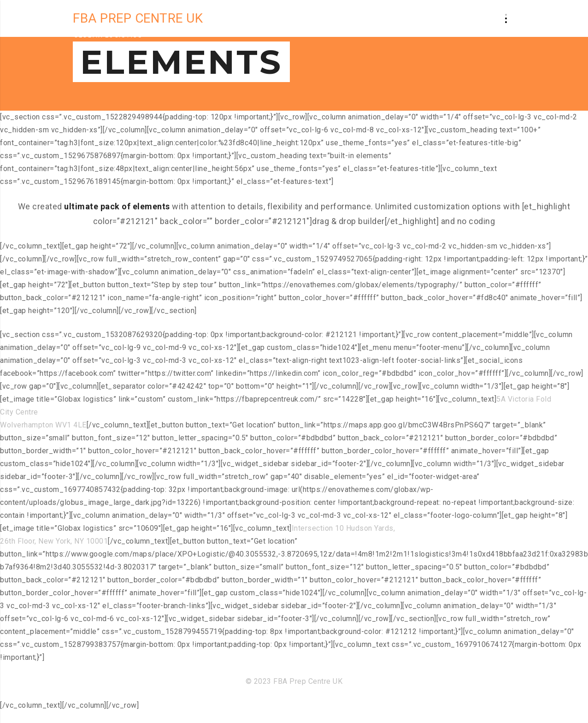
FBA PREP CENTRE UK (138, 18)
